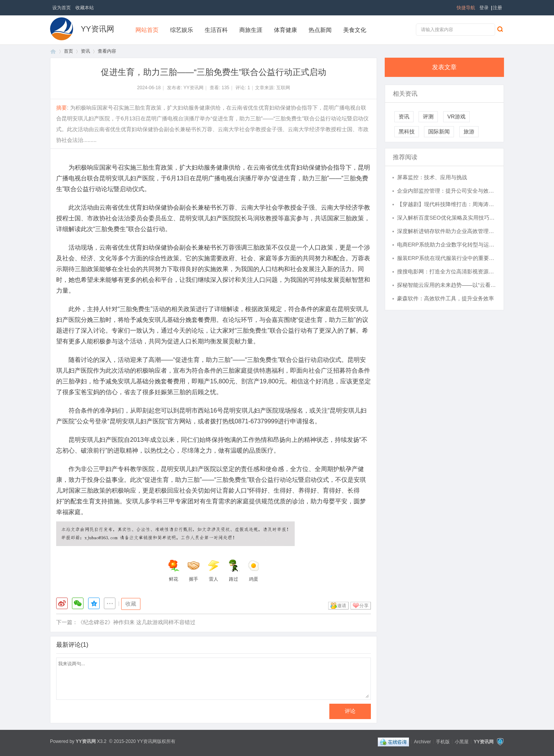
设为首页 (62, 8)
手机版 (443, 741)
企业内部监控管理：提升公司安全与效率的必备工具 (447, 191)
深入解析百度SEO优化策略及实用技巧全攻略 (447, 218)
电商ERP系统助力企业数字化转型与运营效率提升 (447, 245)
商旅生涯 (251, 30)
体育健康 (285, 30)
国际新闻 (439, 132)
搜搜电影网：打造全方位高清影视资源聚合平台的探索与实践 (447, 271)
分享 (364, 606)
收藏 (131, 604)
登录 (484, 8)
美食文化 (355, 30)
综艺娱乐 (182, 30)
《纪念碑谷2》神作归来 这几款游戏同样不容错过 (137, 622)
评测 (428, 117)
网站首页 (147, 30)
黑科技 (407, 132)
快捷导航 (466, 8)
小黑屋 (462, 741)
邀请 (342, 606)
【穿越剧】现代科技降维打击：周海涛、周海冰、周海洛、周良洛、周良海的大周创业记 (447, 204)
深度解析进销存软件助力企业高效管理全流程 (447, 231)
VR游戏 (456, 117)
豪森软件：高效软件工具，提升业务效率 (446, 298)
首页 (53, 51)
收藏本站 (85, 8)
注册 (497, 8)
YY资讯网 (98, 29)
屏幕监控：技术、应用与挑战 (432, 177)
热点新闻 (320, 30)
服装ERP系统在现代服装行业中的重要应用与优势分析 (447, 258)
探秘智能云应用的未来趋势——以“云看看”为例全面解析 (447, 285)
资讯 (85, 51)
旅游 (469, 132)
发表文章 (444, 67)
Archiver (422, 741)
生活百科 (216, 30)
